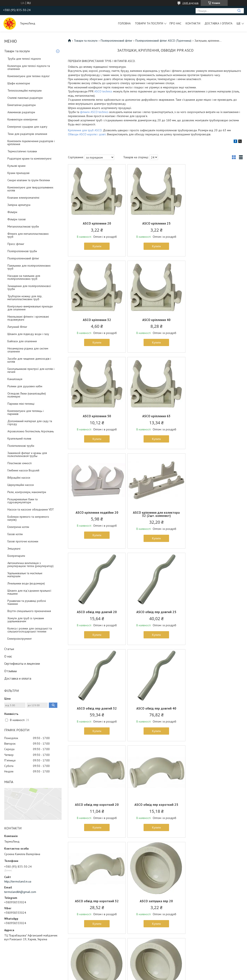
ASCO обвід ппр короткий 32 (214, 612)
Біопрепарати (16, 556)
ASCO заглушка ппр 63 (214, 805)
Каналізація (15, 379)
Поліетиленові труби (21, 446)
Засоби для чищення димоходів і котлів (29, 360)
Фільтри (12, 212)
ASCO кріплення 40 (97, 320)
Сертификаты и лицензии (22, 664)
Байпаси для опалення (22, 341)
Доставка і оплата (218, 23)
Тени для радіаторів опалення (27, 134)
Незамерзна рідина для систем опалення (28, 350)
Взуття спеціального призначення (29, 611)
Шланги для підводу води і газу (28, 334)
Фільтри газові (17, 219)
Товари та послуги (149, 23)
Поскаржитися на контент (114, 976)
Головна (124, 23)
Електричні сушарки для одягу (27, 127)
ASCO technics (103, 91)
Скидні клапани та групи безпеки (29, 180)
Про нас (175, 23)
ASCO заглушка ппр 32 (214, 708)
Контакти (193, 23)
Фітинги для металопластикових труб (28, 235)
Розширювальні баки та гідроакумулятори (23, 501)
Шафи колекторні (19, 83)
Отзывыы (11, 671)
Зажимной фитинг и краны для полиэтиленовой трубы (27, 454)
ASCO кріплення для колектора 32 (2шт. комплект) (155, 418)
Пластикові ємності (20, 463)
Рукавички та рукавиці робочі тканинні (27, 602)
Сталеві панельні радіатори (25, 98)
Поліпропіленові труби (22, 251)
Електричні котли (18, 527)
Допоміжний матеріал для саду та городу (30, 423)
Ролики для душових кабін (25, 386)
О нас (8, 656)
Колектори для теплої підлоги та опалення (29, 67)
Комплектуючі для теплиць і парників (25, 412)
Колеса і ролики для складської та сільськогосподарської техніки (30, 630)
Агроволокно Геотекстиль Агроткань (31, 431)
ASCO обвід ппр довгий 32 (155, 516)
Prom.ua (144, 968)
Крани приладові (18, 173)
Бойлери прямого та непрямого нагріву (28, 518)
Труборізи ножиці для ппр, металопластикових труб (25, 298)
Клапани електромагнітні (23, 198)
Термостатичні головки (22, 151)
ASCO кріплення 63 (214, 320)
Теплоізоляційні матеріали (25, 91)
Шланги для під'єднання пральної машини (29, 592)
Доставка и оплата (18, 678)
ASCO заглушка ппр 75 (96, 901)
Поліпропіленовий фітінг (23, 258)
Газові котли (15, 534)
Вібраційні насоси (19, 478)
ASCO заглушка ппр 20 (96, 708)
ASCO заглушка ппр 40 (96, 805)
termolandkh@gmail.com (20, 892)
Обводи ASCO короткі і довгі (87, 134)
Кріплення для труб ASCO (85, 130)
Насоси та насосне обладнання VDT (31, 509)
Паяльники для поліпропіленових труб (29, 267)
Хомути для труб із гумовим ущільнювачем (26, 620)
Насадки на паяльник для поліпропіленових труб (24, 277)
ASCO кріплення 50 (155, 320)
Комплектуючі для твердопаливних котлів (30, 189)
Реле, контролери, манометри (27, 492)
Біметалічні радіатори (22, 105)
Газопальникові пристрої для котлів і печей (31, 370)
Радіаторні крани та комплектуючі (29, 158)
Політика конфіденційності (148, 976)
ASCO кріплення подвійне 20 (97, 416)
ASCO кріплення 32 (214, 223)
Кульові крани (16, 166)
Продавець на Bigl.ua (124, 972)
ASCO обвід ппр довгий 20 (214, 416)
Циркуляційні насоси (21, 485)
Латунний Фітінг (17, 327)
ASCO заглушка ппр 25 (155, 708)
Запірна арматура (19, 205)
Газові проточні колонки (23, 541)
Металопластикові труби (23, 226)
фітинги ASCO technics (94, 112)
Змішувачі (14, 549)
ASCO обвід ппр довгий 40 (214, 516)
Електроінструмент (20, 639)
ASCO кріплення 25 (155, 223)
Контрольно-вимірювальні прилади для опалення (30, 308)
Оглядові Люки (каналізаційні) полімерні (27, 395)
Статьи (9, 649)
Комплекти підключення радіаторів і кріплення (31, 143)
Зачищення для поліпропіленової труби (29, 287)
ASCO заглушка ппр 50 (155, 805)
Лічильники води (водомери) (26, 583)
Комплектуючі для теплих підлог (29, 76)
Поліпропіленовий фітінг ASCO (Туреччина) (163, 41)
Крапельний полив (19, 438)
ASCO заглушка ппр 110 (214, 901)
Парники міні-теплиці (21, 404)
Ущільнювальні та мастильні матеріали (25, 575)
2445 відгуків (191, 3)
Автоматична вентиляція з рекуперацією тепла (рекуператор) (30, 564)
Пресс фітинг (16, 244)
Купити (97, 246)
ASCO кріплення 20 (97, 223)
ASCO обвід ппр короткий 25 (155, 612)
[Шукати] (239, 11)
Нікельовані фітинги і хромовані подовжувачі (28, 318)
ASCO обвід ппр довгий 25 (96, 516)
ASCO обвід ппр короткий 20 (96, 612)
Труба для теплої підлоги (24, 59)
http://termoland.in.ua (18, 881)
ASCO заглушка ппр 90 (155, 901)
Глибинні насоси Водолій (23, 470)
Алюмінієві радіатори (21, 112)
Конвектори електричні (22, 119)
